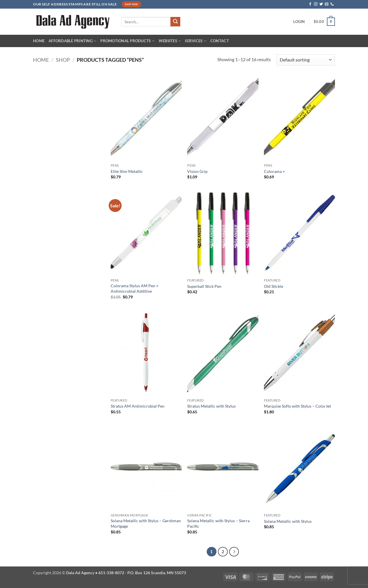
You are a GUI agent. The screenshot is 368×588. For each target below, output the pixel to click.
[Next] (234, 552)
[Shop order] (306, 60)
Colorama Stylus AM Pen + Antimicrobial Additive (135, 288)
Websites (170, 41)
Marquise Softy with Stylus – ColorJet (297, 406)
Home (39, 41)
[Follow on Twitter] (321, 4)
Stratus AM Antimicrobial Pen (138, 406)
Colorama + (274, 171)
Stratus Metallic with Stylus (211, 406)
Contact (220, 41)
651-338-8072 (111, 573)
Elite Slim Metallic (127, 171)
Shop (63, 60)
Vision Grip (197, 171)
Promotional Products (128, 41)
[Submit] (175, 22)
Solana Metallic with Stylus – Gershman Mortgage (146, 523)
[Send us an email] (327, 4)
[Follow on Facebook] (310, 4)
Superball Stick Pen (204, 286)
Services (196, 41)
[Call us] (332, 4)
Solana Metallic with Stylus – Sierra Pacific (218, 523)
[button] (299, 22)
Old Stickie (274, 286)
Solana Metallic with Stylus (288, 521)
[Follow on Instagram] (316, 4)
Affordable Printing (72, 41)
